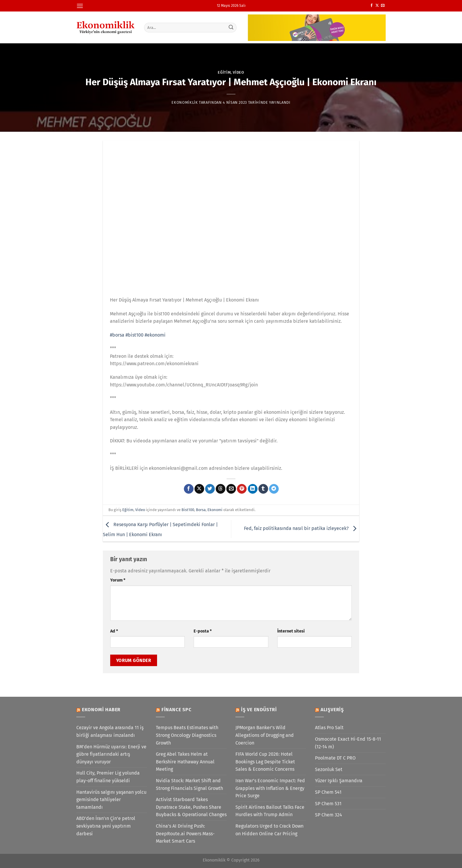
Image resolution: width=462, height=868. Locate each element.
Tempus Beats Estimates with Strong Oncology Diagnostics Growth (187, 735)
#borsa (117, 335)
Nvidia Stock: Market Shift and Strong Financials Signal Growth (189, 784)
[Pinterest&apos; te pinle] (242, 489)
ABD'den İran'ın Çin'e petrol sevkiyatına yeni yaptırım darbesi (106, 826)
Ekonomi (215, 510)
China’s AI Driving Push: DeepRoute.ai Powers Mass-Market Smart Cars (185, 834)
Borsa (201, 510)
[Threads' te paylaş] (221, 489)
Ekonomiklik (185, 102)
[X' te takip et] (377, 6)
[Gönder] (231, 27)
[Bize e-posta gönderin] (383, 6)
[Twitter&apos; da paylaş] (210, 489)
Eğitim (224, 72)
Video (238, 72)
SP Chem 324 (329, 815)
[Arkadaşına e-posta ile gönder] (231, 489)
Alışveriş (332, 710)
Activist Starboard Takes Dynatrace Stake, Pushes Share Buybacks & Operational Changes (191, 807)
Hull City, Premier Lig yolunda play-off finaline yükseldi (108, 777)
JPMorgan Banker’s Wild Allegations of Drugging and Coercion (265, 735)
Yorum (118, 580)
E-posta (203, 631)
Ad (114, 631)
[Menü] (80, 6)
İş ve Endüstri (259, 710)
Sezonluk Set (329, 769)
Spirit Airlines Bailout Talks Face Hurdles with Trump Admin (270, 811)
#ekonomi (155, 335)
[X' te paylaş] (199, 489)
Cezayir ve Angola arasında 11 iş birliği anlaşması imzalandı (110, 731)
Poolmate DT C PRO (335, 758)
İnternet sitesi (291, 631)
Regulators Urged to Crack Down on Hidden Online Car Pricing (269, 830)
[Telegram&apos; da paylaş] (274, 489)
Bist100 (188, 510)
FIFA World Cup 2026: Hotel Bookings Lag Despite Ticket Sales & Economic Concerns (265, 762)
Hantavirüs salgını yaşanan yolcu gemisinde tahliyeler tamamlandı (111, 800)
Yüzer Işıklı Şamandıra (339, 781)
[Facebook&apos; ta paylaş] (189, 489)
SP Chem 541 (328, 792)
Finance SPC (176, 710)
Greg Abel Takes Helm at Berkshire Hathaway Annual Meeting (185, 762)
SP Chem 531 (328, 804)
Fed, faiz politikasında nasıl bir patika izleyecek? (302, 528)
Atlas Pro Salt (329, 728)
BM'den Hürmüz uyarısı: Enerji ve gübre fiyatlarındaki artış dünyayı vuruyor (111, 754)
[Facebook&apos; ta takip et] (372, 6)
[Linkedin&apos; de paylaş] (253, 489)
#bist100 (135, 335)
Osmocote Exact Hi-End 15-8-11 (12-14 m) (348, 743)
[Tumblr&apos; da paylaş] (263, 489)
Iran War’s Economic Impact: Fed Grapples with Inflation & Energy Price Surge (270, 788)
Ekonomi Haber (101, 710)
